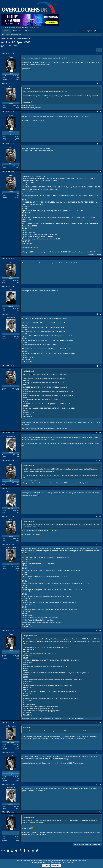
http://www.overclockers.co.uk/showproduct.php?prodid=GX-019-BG (45, 789)
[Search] (99, 31)
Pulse (5, 46)
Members (29, 31)
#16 (100, 723)
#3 (100, 112)
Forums (7, 31)
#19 (100, 812)
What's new (17, 31)
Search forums (16, 35)
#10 (100, 433)
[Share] (97, 54)
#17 (100, 752)
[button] (22, 31)
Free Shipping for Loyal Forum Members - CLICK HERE (20, 27)
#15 (100, 631)
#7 (100, 286)
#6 (100, 258)
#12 (100, 489)
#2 (100, 83)
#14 (100, 544)
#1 (100, 54)
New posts (6, 35)
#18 (100, 784)
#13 (100, 516)
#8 (100, 314)
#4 (100, 144)
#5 (100, 172)
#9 (100, 366)
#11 (100, 461)
